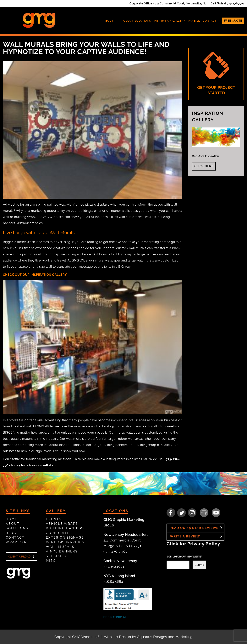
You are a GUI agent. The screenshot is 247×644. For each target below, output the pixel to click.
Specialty (57, 556)
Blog (11, 533)
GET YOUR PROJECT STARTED (216, 74)
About (109, 21)
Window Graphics (65, 542)
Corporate (58, 533)
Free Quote (233, 21)
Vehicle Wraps (62, 524)
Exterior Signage (65, 538)
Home (12, 519)
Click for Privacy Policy (193, 544)
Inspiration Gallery (170, 21)
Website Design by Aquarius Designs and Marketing (148, 637)
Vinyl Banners (62, 551)
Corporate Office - (168, 3)
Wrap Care (17, 542)
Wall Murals (60, 547)
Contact (210, 21)
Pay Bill (194, 21)
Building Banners (65, 528)
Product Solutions (135, 21)
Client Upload (19, 557)
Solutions (17, 528)
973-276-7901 (235, 3)
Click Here (204, 166)
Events (54, 519)
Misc (51, 561)
